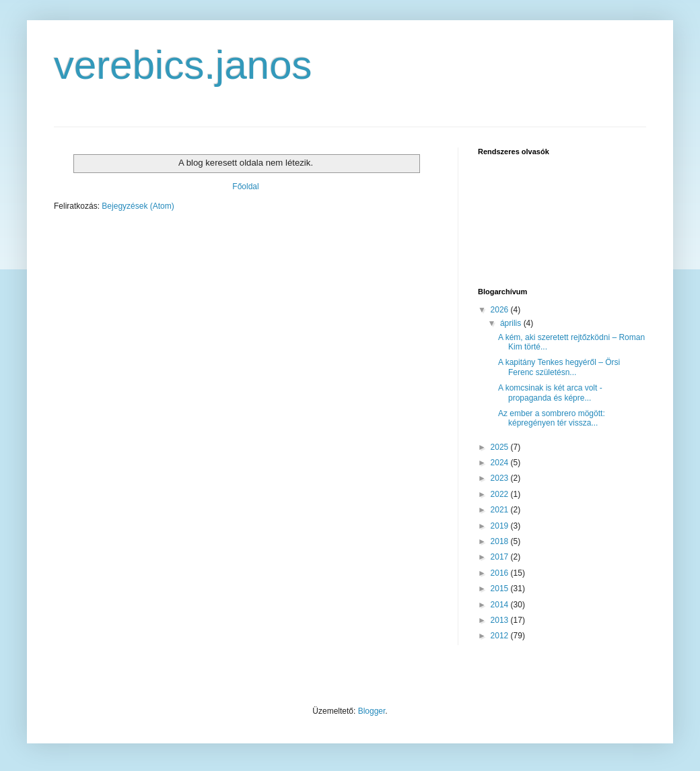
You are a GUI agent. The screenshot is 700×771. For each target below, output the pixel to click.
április (512, 323)
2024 (501, 463)
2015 (501, 589)
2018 (501, 541)
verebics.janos (183, 65)
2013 (501, 620)
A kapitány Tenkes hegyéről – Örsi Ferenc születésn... (559, 367)
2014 (501, 605)
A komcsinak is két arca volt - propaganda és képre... (550, 393)
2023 (501, 478)
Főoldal (245, 187)
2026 (501, 310)
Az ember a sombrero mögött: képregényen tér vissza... (552, 418)
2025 (501, 447)
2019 (501, 526)
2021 (501, 510)
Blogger (372, 711)
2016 (501, 573)
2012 (501, 636)
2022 (501, 494)
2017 (501, 557)
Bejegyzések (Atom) (138, 206)
